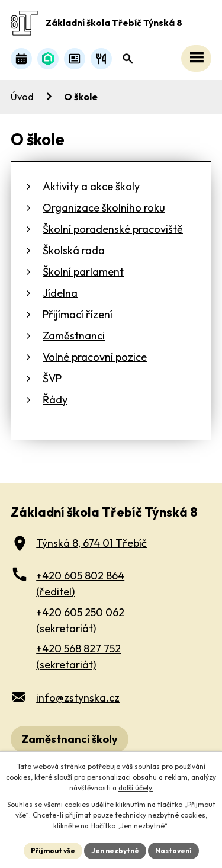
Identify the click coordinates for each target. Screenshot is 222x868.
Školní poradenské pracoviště (113, 229)
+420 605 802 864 (80, 584)
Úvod (22, 97)
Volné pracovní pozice (95, 357)
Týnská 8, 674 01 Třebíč (91, 543)
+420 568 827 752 (78, 657)
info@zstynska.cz (78, 698)
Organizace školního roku (104, 208)
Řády (55, 400)
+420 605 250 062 (80, 621)
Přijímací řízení (78, 314)
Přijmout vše (53, 851)
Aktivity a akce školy (91, 186)
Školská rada (74, 250)
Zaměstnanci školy (70, 739)
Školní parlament (83, 272)
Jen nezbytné (115, 851)
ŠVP (52, 378)
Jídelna (60, 293)
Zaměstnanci (74, 336)
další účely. (136, 788)
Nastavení (173, 851)
